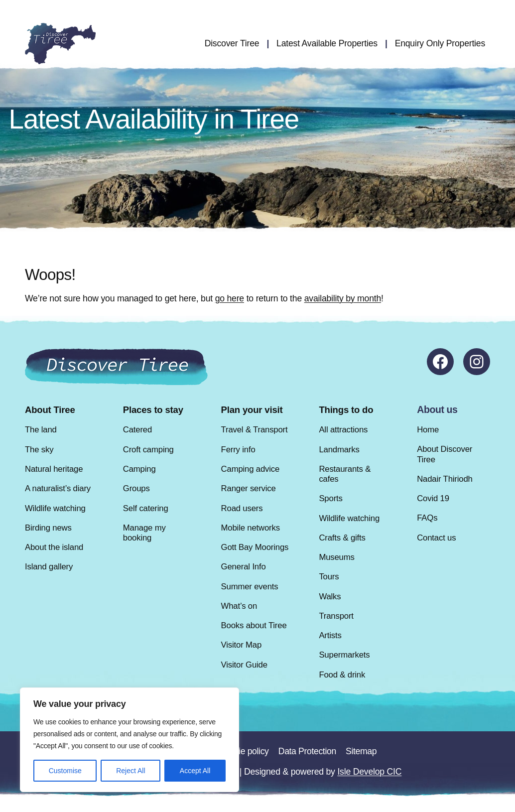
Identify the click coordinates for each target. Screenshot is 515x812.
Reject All (130, 771)
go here (230, 298)
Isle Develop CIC (369, 772)
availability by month (343, 298)
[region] (129, 740)
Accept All (195, 771)
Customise (65, 771)
